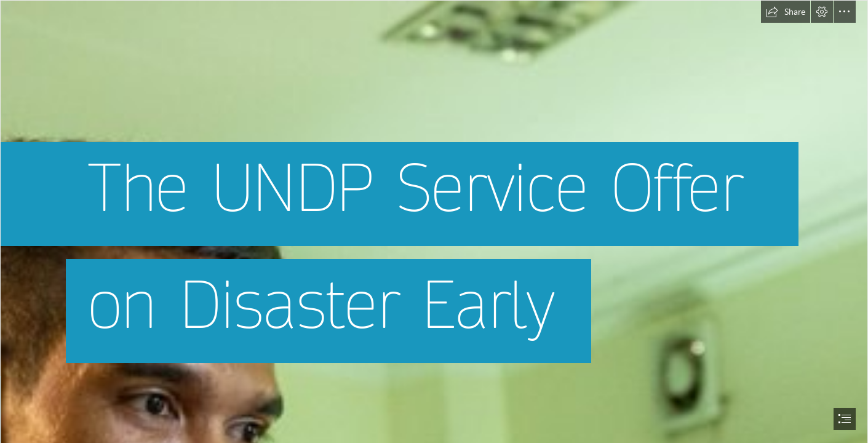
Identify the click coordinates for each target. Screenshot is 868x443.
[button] (786, 12)
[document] (434, 221)
